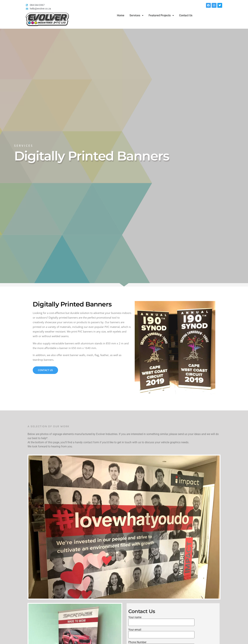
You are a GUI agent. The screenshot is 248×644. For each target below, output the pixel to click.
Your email (161, 632)
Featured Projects (161, 15)
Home (121, 15)
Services (136, 15)
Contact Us (186, 15)
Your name (161, 620)
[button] (136, 15)
